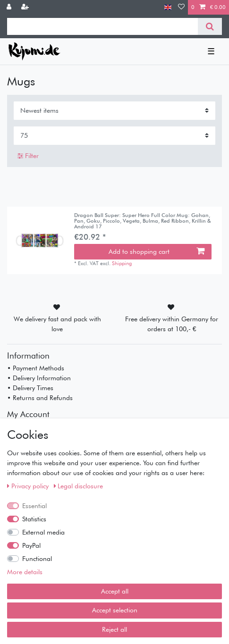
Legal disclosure (79, 486)
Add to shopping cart (157, 251)
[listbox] (41, 241)
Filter (28, 156)
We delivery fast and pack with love (57, 324)
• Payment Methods (36, 368)
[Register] (26, 7)
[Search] (210, 26)
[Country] (168, 7)
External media (43, 532)
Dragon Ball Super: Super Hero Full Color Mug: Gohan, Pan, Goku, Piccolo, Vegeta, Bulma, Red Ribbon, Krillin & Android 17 (143, 221)
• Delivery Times (30, 388)
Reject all (114, 629)
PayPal (31, 545)
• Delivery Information (39, 378)
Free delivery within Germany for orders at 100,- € (172, 324)
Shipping (122, 263)
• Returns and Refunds (40, 398)
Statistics (34, 519)
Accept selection (115, 610)
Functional (37, 559)
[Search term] (102, 26)
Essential (34, 506)
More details (25, 572)
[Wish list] (181, 7)
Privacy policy (29, 486)
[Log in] (10, 7)
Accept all (115, 591)
